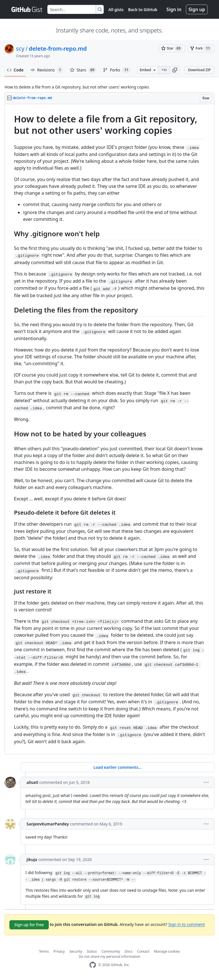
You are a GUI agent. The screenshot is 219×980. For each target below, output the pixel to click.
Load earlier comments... (117, 767)
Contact (143, 951)
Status (92, 951)
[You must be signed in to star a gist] (172, 48)
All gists (116, 10)
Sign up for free (29, 925)
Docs (129, 951)
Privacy (59, 951)
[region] (109, 429)
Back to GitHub (143, 10)
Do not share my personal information (109, 957)
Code (15, 70)
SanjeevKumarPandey (48, 824)
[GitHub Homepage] (93, 965)
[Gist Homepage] (27, 9)
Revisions (47, 70)
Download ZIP (199, 70)
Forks (116, 70)
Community (111, 951)
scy (20, 49)
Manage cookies (167, 951)
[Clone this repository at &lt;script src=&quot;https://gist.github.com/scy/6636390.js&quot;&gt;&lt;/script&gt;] (164, 70)
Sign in (174, 9)
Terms (44, 951)
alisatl (32, 782)
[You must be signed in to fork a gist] (201, 48)
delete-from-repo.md (58, 49)
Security (76, 951)
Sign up (197, 9)
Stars (83, 70)
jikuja (32, 859)
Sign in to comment (186, 924)
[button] (175, 70)
